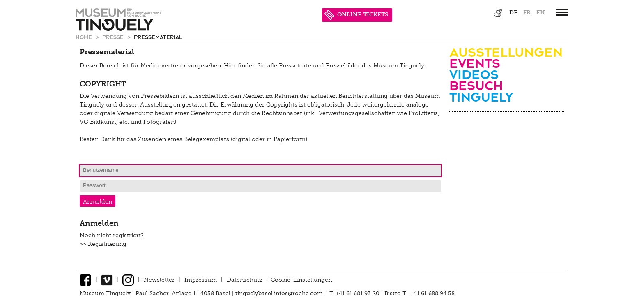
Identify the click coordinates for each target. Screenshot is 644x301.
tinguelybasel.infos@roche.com (280, 293)
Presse (114, 37)
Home (85, 37)
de (513, 13)
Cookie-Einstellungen (301, 280)
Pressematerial (158, 37)
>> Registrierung (103, 244)
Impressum (201, 280)
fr (527, 13)
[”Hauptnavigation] (562, 12)
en (541, 13)
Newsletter (159, 280)
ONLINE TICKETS (356, 15)
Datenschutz (244, 280)
